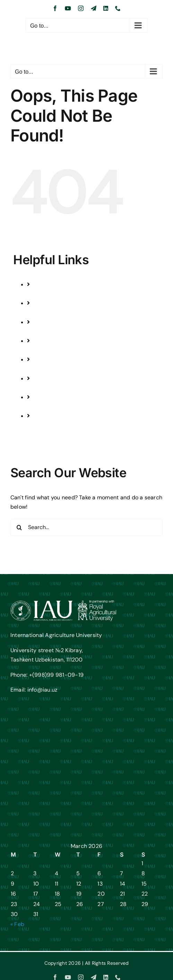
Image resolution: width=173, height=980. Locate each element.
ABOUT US (54, 388)
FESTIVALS (54, 350)
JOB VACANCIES (62, 426)
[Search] (19, 527)
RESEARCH (55, 331)
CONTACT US (57, 406)
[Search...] (86, 527)
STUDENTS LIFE (60, 312)
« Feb (17, 924)
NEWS (48, 369)
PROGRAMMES (60, 294)
